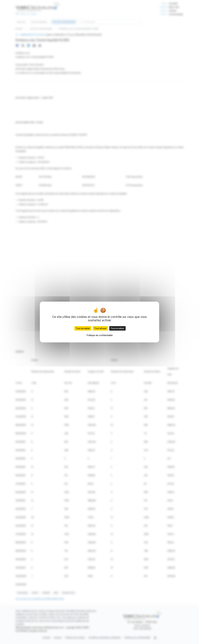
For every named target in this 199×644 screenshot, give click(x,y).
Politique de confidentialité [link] (100, 335)
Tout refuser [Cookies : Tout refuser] (100, 328)
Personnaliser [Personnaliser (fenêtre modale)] (117, 328)
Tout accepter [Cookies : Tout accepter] (83, 328)
